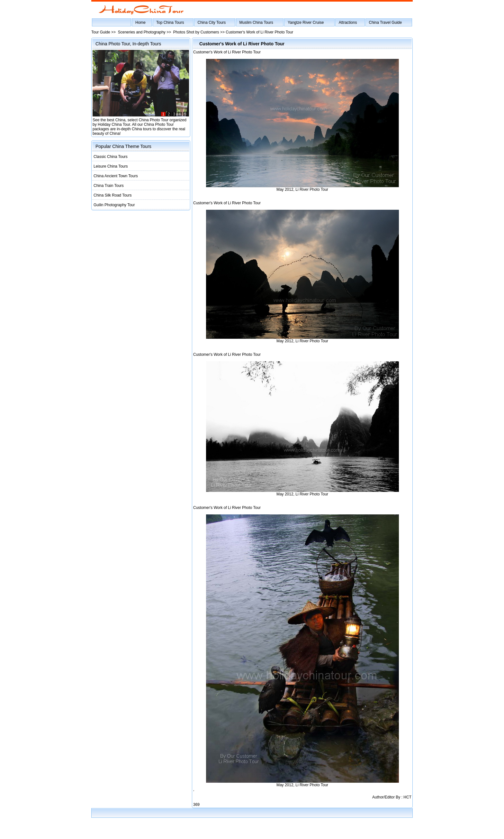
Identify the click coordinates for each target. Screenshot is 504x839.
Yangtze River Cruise (306, 23)
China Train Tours (109, 186)
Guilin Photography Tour (114, 205)
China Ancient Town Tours (116, 176)
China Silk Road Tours (113, 195)
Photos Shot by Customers (196, 32)
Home (140, 23)
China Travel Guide (386, 23)
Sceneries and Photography (142, 32)
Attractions (348, 23)
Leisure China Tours (111, 166)
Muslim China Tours (256, 23)
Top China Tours (170, 23)
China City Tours (212, 23)
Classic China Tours (111, 157)
